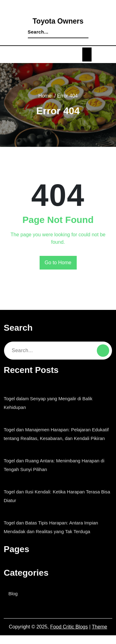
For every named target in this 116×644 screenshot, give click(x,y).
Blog (15, 602)
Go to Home (58, 263)
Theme (100, 636)
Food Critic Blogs (70, 636)
